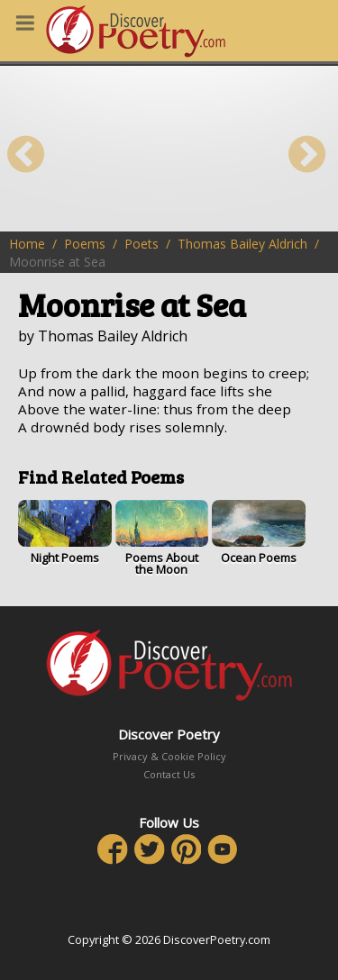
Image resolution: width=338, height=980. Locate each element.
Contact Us (169, 774)
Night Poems (65, 533)
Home (27, 244)
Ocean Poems (259, 533)
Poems (85, 244)
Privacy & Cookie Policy (169, 756)
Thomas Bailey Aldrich (242, 244)
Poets (142, 244)
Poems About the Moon (162, 539)
